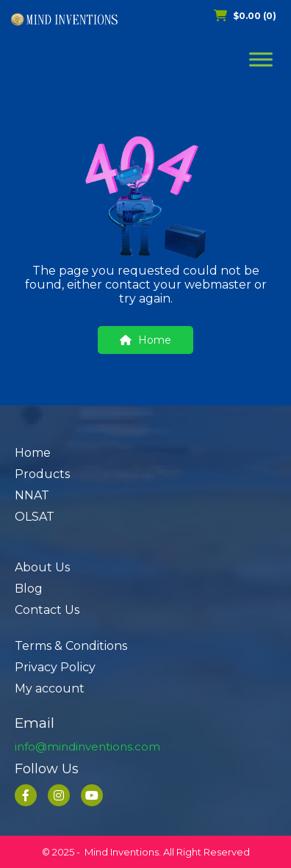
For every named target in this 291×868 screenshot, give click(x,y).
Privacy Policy (55, 667)
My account (50, 688)
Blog (29, 589)
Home (145, 340)
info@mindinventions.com (87, 746)
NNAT (32, 495)
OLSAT (35, 517)
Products (42, 474)
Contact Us (47, 610)
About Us (42, 567)
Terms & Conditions (71, 646)
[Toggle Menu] (261, 59)
